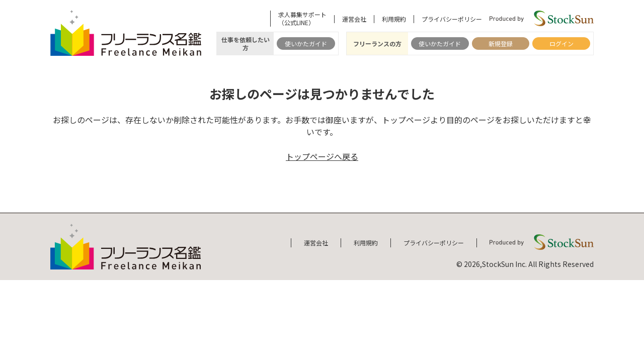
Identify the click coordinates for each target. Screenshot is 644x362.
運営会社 (354, 19)
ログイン (561, 43)
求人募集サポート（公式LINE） (302, 19)
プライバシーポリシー (452, 19)
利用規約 (394, 19)
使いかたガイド (306, 43)
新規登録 (501, 43)
